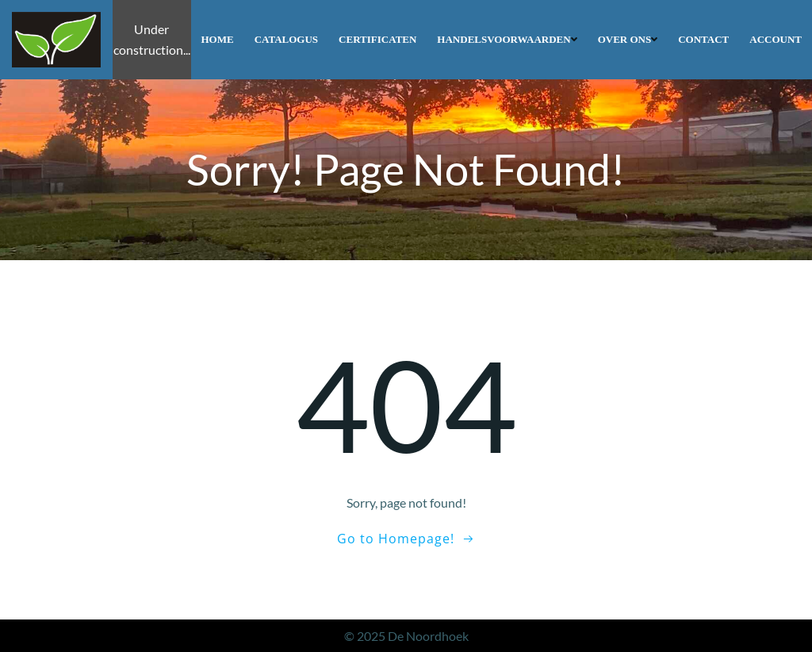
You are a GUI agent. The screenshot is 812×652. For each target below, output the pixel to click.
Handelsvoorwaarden (507, 39)
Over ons (628, 39)
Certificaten (377, 39)
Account (776, 39)
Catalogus (286, 39)
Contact (703, 39)
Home (218, 39)
